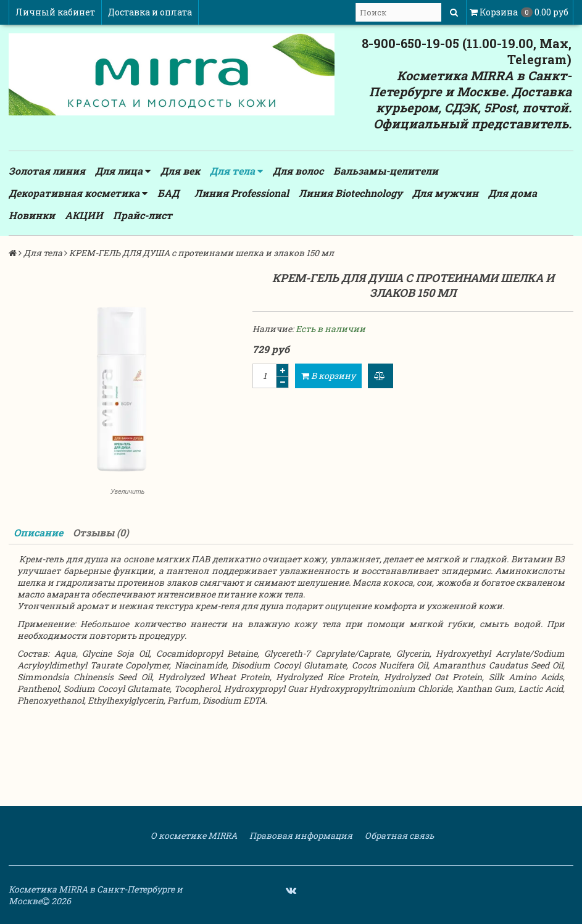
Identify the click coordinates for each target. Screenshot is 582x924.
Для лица (123, 171)
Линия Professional (242, 193)
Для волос (298, 171)
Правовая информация (300, 835)
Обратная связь (398, 835)
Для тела (236, 171)
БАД (168, 193)
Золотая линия (47, 171)
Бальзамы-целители (386, 171)
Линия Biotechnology (351, 193)
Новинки (32, 215)
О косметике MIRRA (193, 835)
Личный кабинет (55, 12)
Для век (180, 171)
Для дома (513, 193)
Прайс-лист (143, 215)
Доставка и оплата (150, 12)
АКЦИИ (84, 215)
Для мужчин (445, 193)
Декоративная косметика (78, 193)
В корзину (328, 376)
